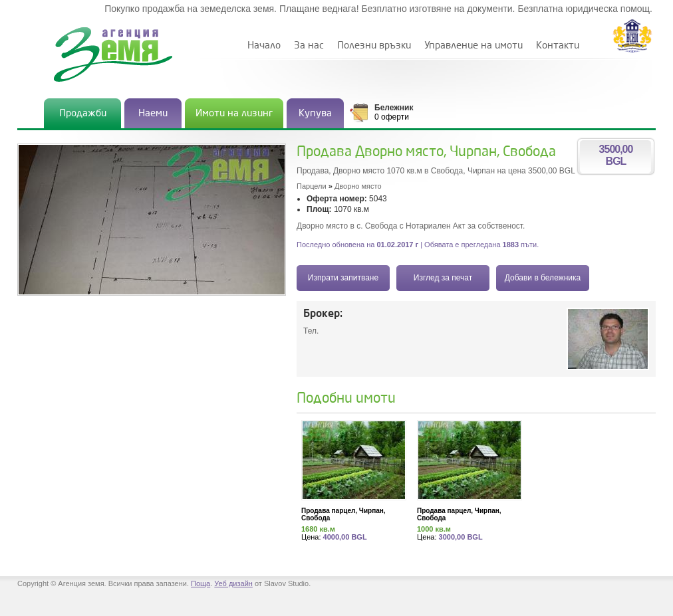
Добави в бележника (543, 278)
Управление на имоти (473, 46)
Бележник (394, 108)
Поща (201, 583)
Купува (315, 113)
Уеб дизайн (233, 583)
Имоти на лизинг (234, 113)
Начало (264, 46)
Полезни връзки (374, 46)
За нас (309, 46)
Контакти (558, 46)
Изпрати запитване (343, 278)
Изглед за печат (443, 278)
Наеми (153, 113)
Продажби (83, 113)
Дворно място (358, 186)
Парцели (312, 186)
